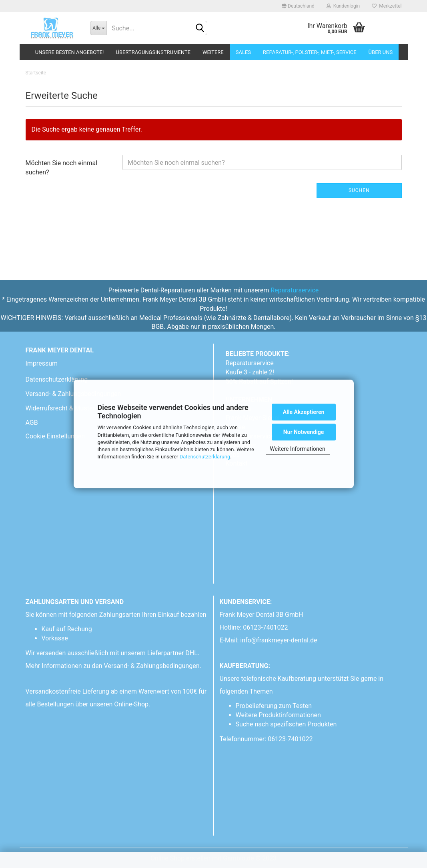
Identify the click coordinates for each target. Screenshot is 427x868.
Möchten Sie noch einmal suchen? (62, 168)
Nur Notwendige (304, 432)
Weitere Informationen (297, 449)
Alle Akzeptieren (304, 412)
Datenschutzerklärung (205, 457)
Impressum (42, 363)
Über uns (381, 52)
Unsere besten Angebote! (70, 52)
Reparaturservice (295, 290)
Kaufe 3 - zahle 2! (250, 372)
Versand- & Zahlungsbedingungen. (153, 666)
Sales (243, 52)
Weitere (213, 52)
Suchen (359, 190)
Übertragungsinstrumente (153, 52)
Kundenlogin (343, 6)
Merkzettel (387, 6)
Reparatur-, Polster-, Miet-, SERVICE (310, 52)
